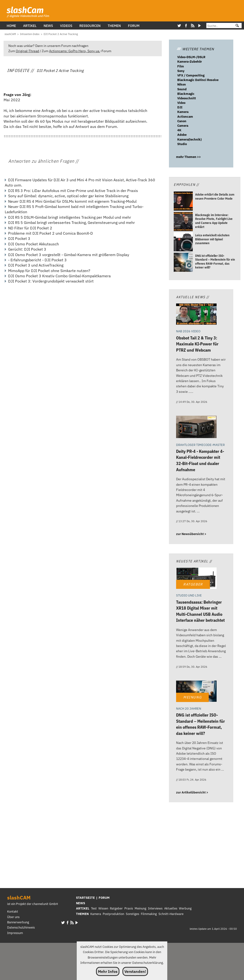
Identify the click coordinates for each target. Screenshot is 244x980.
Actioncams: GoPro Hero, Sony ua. (75, 51)
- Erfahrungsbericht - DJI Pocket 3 (37, 260)
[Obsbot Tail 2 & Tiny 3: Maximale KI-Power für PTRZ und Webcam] (196, 315)
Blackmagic (186, 94)
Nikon (182, 84)
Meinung (140, 908)
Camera (183, 126)
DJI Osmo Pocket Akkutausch (33, 244)
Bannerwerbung (18, 922)
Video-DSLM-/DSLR (191, 57)
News (48, 26)
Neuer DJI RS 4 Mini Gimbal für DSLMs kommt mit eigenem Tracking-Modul (72, 201)
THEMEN (82, 914)
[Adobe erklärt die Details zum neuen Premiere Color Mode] (183, 202)
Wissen (103, 908)
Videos (66, 26)
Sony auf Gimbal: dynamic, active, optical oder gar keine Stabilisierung (68, 196)
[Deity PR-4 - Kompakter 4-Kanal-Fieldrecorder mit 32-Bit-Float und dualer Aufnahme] (196, 428)
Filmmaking (149, 914)
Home (11, 26)
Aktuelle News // (193, 297)
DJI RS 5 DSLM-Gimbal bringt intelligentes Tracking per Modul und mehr (70, 217)
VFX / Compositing (191, 75)
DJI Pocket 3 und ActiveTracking (36, 265)
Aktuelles (171, 908)
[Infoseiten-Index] (30, 34)
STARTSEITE (85, 898)
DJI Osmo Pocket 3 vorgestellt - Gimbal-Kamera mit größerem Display (69, 255)
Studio (182, 144)
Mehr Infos (108, 971)
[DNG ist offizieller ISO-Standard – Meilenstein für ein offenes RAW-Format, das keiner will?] (183, 263)
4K (179, 130)
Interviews (155, 908)
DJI (180, 107)
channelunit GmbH (45, 904)
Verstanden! (135, 971)
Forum (134, 26)
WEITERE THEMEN (195, 49)
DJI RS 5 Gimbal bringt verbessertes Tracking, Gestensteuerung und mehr (71, 222)
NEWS (81, 903)
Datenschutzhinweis (21, 927)
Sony (181, 71)
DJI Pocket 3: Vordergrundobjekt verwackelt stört (51, 281)
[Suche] (219, 26)
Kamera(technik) (189, 139)
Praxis (129, 908)
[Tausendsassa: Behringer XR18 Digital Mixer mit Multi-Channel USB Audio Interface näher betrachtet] (196, 579)
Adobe (182, 135)
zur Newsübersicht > (191, 534)
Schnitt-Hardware (171, 914)
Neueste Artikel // (194, 561)
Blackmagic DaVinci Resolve (198, 80)
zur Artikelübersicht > (192, 792)
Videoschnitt (187, 98)
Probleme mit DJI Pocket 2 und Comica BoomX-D (51, 233)
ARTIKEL (83, 908)
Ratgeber (116, 908)
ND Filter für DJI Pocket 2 (30, 228)
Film (181, 66)
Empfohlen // (186, 184)
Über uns (13, 917)
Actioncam (185, 117)
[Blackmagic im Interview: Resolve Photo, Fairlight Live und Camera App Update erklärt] (183, 222)
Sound (182, 89)
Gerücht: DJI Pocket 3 (27, 249)
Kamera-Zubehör (190, 62)
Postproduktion (113, 914)
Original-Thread (27, 51)
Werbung (185, 908)
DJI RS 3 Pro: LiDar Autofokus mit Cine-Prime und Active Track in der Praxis (73, 191)
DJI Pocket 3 (19, 238)
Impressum (15, 933)
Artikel (30, 26)
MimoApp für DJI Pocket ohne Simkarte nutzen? (49, 271)
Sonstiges (132, 914)
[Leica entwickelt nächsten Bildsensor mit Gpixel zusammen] (183, 242)
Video (181, 103)
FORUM (104, 898)
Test (94, 908)
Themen (114, 26)
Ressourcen (90, 26)
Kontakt (13, 912)
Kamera (183, 112)
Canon (182, 121)
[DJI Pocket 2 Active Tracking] (61, 34)
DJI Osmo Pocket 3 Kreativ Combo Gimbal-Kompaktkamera (59, 276)
